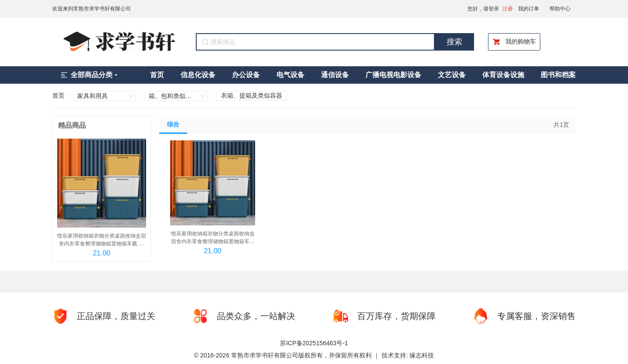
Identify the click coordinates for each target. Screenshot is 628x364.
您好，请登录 (483, 9)
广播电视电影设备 (393, 75)
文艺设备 (452, 75)
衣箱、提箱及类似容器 (252, 95)
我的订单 (529, 9)
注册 (508, 9)
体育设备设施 (503, 75)
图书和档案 (558, 75)
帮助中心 (560, 9)
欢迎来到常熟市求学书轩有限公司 (92, 9)
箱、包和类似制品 (171, 96)
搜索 (454, 42)
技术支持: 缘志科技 (408, 355)
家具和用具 (92, 96)
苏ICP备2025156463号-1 (314, 343)
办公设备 (246, 75)
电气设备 (290, 75)
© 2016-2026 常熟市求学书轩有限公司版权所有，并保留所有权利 (283, 355)
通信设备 (335, 75)
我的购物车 (514, 42)
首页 (157, 75)
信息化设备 (198, 75)
